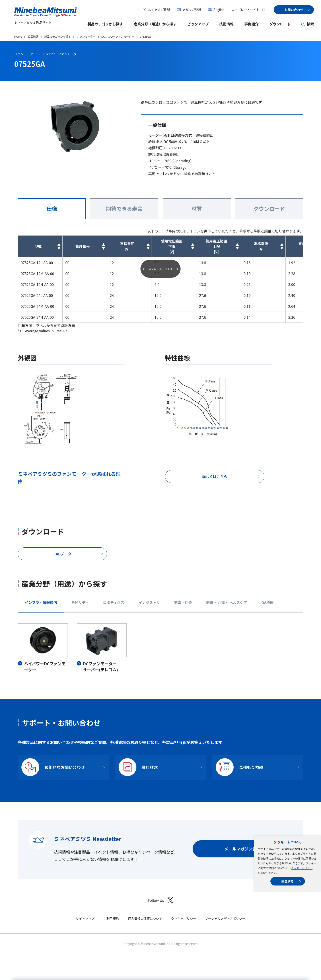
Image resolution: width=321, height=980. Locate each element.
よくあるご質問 (159, 10)
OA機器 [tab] (267, 602)
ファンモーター (86, 36)
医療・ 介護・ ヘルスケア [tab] (227, 602)
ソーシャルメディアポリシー (225, 918)
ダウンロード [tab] (269, 209)
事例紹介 (251, 24)
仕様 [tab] (52, 209)
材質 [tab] (197, 209)
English (219, 10)
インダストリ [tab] (149, 602)
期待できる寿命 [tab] (124, 209)
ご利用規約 (111, 918)
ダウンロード (280, 24)
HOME (18, 36)
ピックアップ (198, 24)
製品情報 (33, 36)
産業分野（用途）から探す (155, 24)
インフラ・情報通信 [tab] (41, 602)
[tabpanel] (160, 648)
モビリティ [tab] (80, 602)
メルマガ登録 (192, 10)
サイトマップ (85, 918)
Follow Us (160, 900)
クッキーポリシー (302, 868)
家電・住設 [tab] (183, 602)
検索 (310, 24)
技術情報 (226, 24)
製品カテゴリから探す (105, 24)
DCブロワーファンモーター (118, 36)
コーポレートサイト (248, 10)
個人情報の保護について (145, 918)
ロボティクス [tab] (114, 602)
